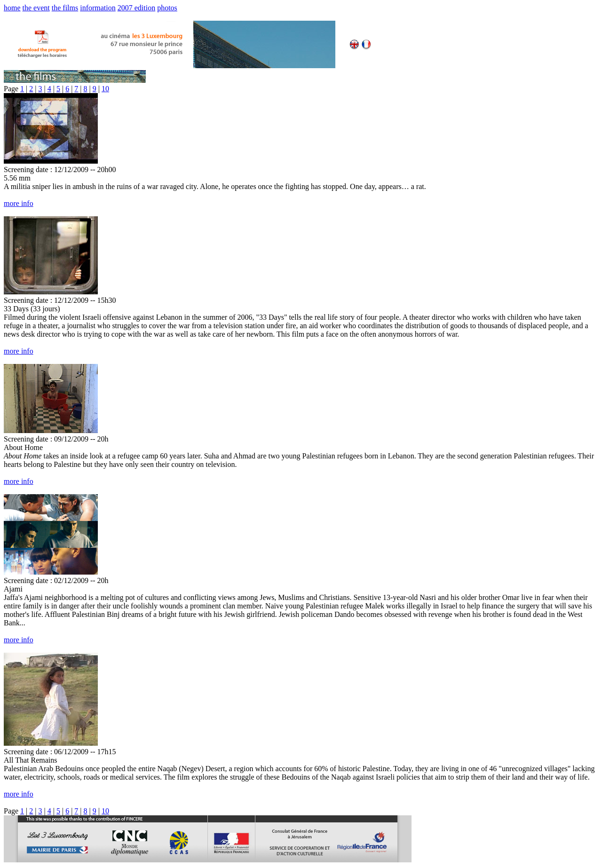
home (12, 8)
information (98, 8)
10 (105, 89)
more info (19, 203)
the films (65, 8)
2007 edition (136, 8)
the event (36, 8)
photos (167, 8)
